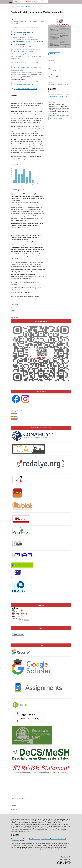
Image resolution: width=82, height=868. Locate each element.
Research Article (18, 634)
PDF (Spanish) (55, 54)
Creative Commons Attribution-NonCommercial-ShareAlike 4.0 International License (59, 94)
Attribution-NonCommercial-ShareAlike (52, 839)
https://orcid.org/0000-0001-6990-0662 (23, 84)
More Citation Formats (56, 119)
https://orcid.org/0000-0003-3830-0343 (23, 77)
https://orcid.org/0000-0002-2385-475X (23, 32)
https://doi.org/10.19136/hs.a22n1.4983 (25, 89)
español (13, 310)
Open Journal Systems (17, 799)
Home (12, 7)
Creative (32, 839)
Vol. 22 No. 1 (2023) (27, 7)
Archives (18, 7)
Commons (37, 839)
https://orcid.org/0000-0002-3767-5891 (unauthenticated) (28, 42)
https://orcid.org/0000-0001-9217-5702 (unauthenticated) (28, 67)
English (13, 307)
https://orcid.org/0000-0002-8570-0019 (23, 51)
